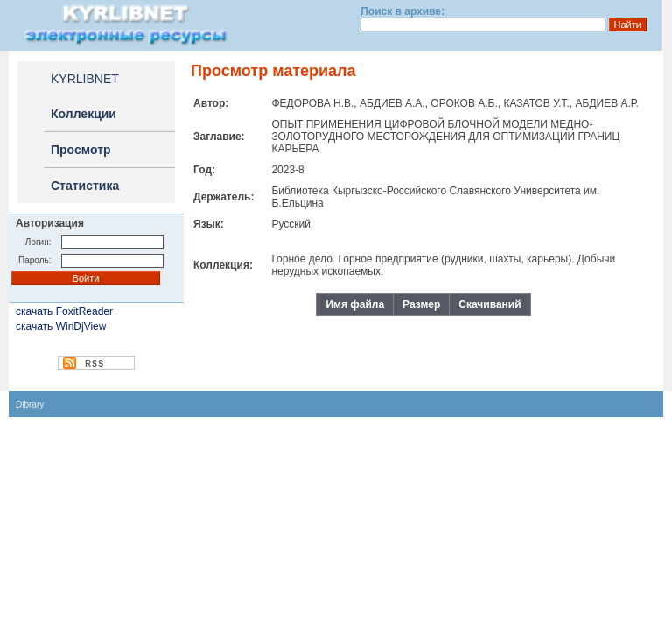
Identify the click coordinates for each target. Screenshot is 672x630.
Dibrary (30, 405)
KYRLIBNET (85, 79)
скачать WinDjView (61, 326)
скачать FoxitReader (64, 311)
